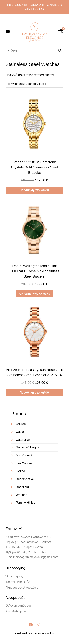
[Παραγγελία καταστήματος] (34, 84)
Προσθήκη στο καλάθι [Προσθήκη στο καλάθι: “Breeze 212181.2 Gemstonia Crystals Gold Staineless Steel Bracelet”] (34, 190)
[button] (8, 31)
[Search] (60, 50)
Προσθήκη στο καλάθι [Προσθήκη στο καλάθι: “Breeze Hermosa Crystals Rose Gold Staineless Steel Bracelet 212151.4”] (34, 393)
